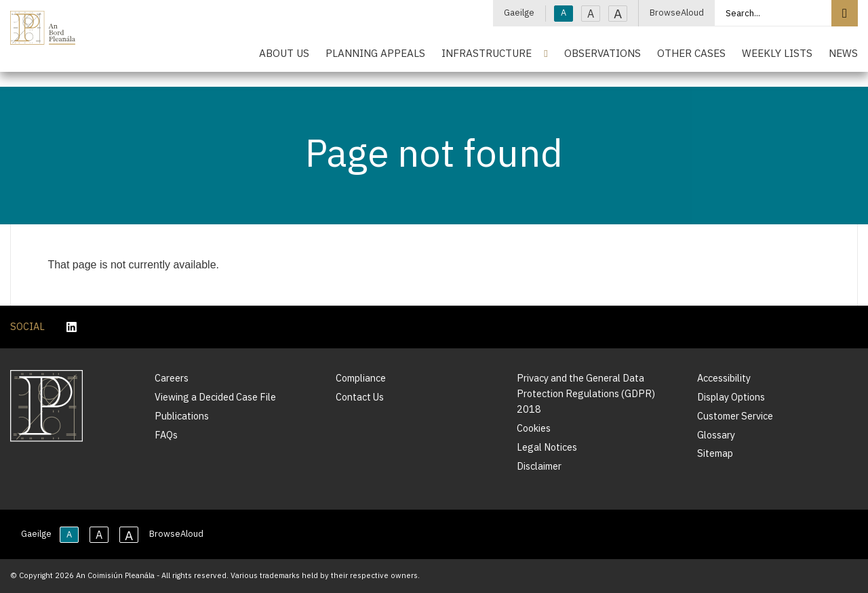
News (843, 53)
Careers (172, 378)
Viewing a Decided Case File (215, 397)
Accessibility (724, 378)
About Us (284, 53)
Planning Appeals (375, 53)
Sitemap (715, 453)
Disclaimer (539, 466)
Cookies (534, 428)
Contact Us (360, 397)
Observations (603, 53)
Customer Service (735, 416)
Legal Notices (547, 447)
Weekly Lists (777, 53)
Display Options (731, 397)
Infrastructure (487, 53)
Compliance (361, 378)
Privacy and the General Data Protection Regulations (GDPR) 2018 (586, 393)
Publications (182, 416)
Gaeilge (519, 13)
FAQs (166, 435)
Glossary (716, 435)
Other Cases (691, 53)
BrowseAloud (677, 13)
